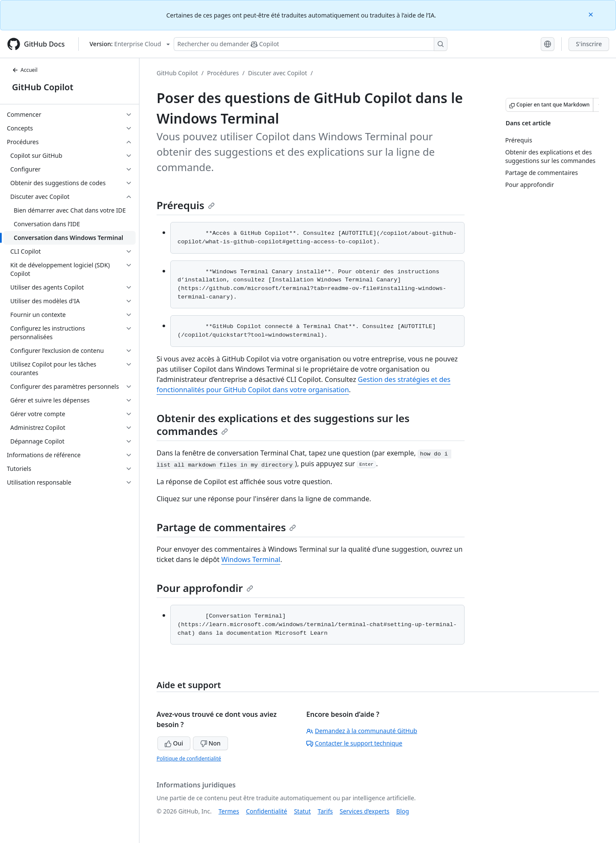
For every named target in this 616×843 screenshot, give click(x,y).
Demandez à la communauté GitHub (362, 731)
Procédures (223, 73)
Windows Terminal (251, 559)
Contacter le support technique (354, 743)
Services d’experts (364, 811)
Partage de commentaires (226, 527)
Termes (229, 811)
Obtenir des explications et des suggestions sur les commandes (283, 424)
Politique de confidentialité (189, 759)
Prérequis (186, 205)
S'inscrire (589, 44)
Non (210, 743)
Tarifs (325, 811)
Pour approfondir (205, 588)
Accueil (25, 70)
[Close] (592, 14)
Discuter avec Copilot (278, 73)
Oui (174, 743)
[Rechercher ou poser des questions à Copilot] (311, 44)
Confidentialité (267, 811)
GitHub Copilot (43, 87)
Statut (302, 811)
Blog (403, 811)
